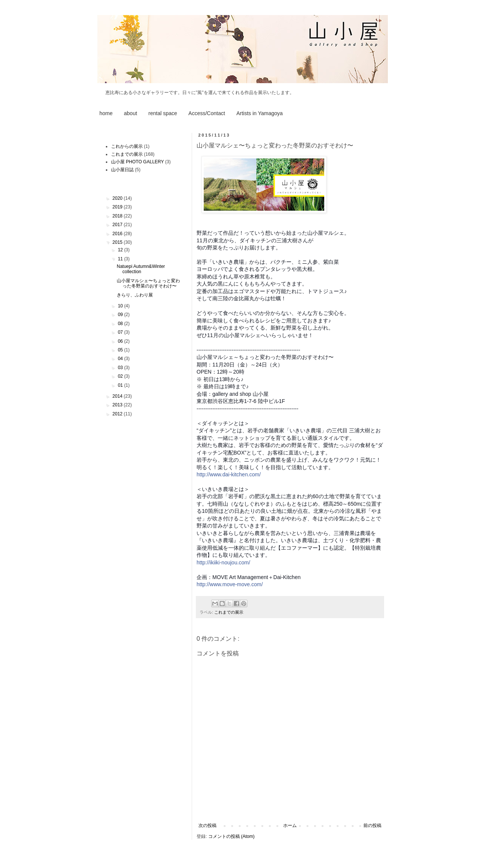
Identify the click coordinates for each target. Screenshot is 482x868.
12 (121, 250)
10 (121, 306)
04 (121, 359)
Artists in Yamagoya (260, 113)
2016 (118, 234)
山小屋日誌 (122, 170)
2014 (118, 396)
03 (121, 368)
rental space (163, 113)
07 (121, 332)
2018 (118, 216)
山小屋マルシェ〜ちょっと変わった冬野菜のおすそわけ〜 (148, 283)
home (106, 113)
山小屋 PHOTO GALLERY (137, 162)
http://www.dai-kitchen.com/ (229, 474)
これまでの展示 (229, 612)
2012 (118, 414)
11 (121, 259)
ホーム (290, 825)
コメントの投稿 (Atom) (231, 836)
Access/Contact (207, 113)
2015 (118, 242)
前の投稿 (372, 825)
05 (121, 350)
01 (121, 385)
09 (121, 315)
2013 (118, 405)
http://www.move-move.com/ (230, 584)
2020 (118, 198)
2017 (118, 225)
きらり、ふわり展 (135, 295)
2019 (118, 207)
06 (121, 341)
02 (121, 376)
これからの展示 (127, 146)
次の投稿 (207, 825)
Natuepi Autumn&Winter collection (141, 269)
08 (121, 324)
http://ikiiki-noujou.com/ (223, 562)
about (130, 113)
